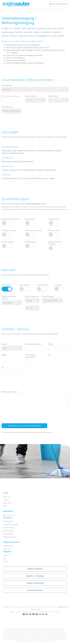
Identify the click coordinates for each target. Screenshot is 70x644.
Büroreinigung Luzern (11, 629)
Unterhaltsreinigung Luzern (25, 629)
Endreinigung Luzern (59, 631)
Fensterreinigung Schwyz (29, 641)
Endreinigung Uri (8, 635)
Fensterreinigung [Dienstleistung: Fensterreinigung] (9, 537)
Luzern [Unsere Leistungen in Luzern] (6, 555)
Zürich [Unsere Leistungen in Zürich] (6, 561)
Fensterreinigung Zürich (43, 641)
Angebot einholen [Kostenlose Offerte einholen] (35, 569)
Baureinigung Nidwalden (15, 637)
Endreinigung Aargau (48, 633)
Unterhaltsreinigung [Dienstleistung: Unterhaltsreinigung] (10, 524)
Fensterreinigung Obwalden (49, 639)
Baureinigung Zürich (10, 639)
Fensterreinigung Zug (35, 639)
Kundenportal (8, 546)
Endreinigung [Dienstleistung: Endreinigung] (8, 521)
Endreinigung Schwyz (60, 633)
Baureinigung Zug (62, 637)
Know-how (7, 549)
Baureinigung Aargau (28, 637)
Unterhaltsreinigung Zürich (45, 631)
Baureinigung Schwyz (40, 637)
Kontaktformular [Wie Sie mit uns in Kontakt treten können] (35, 590)
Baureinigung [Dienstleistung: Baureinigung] (8, 534)
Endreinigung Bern (8, 633)
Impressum (7, 503)
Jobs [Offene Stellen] (9, 515)
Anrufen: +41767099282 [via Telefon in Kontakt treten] (35, 576)
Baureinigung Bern (53, 635)
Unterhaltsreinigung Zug (40, 629)
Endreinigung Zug (19, 635)
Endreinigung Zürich (30, 635)
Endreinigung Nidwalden (35, 633)
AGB (5, 506)
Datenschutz (63, 607)
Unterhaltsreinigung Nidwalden (12, 631)
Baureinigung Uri (52, 637)
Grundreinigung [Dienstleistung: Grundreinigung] (9, 528)
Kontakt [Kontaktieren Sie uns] (6, 500)
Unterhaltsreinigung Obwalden (56, 629)
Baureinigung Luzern (41, 635)
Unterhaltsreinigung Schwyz (29, 631)
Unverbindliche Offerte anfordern (24, 426)
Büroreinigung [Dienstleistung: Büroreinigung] (8, 531)
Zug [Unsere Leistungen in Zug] (5, 558)
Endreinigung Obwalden (21, 633)
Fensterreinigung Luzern (22, 639)
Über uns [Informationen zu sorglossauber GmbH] (7, 497)
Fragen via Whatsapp (35, 583)
